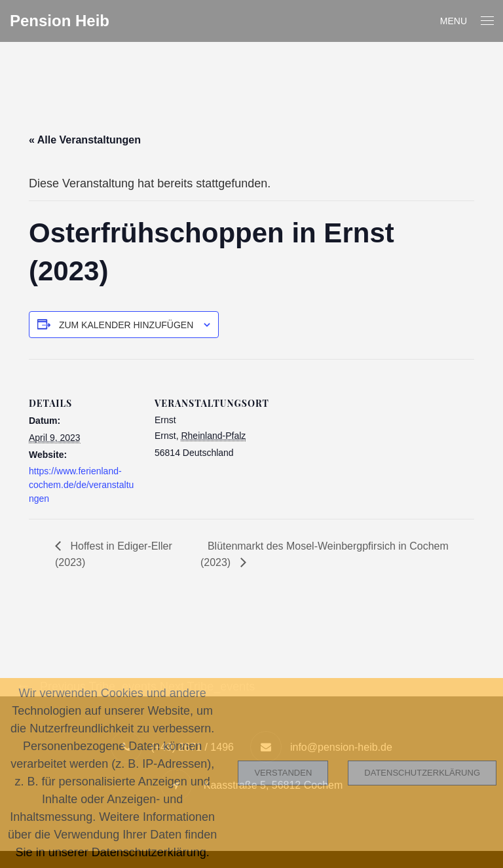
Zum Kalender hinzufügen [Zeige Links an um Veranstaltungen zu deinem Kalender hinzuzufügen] (126, 325)
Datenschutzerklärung (422, 773)
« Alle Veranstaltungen (85, 140)
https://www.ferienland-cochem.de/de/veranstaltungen (81, 485)
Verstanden (283, 773)
